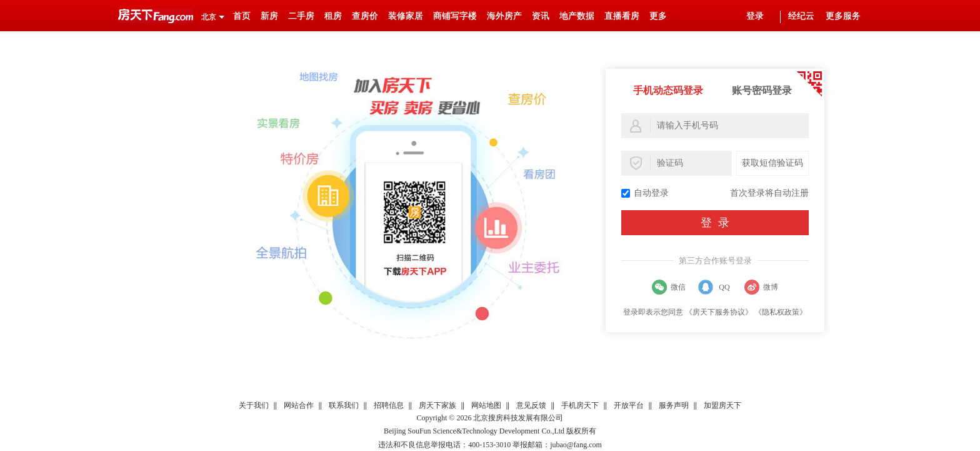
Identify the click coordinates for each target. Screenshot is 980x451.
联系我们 (344, 405)
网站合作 (299, 405)
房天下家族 (437, 405)
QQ (724, 287)
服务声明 (674, 405)
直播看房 (622, 16)
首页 (242, 16)
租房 (333, 16)
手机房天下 (580, 405)
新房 (269, 16)
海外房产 (504, 16)
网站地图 (486, 405)
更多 (658, 16)
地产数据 (577, 16)
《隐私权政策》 (781, 312)
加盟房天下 (722, 405)
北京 (209, 17)
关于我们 (254, 405)
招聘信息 (389, 405)
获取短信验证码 (772, 163)
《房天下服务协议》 (719, 312)
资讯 (541, 16)
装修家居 (406, 16)
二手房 (301, 16)
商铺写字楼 (455, 16)
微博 (771, 287)
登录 (755, 16)
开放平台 (629, 405)
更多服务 (843, 16)
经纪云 (801, 16)
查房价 (365, 16)
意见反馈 (531, 405)
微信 (678, 287)
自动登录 (645, 193)
